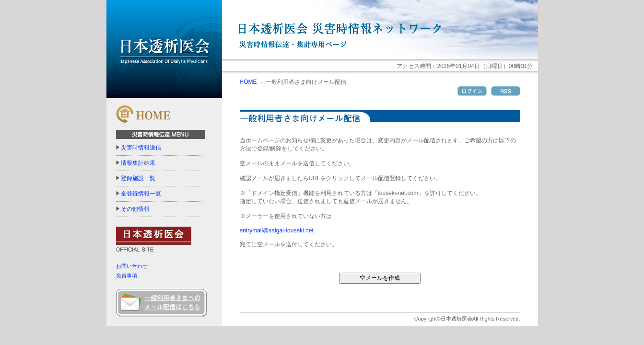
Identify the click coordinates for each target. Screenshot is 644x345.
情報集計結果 (138, 163)
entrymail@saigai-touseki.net (277, 230)
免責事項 (127, 276)
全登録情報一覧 (141, 194)
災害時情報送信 (141, 148)
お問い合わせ (132, 266)
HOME (248, 82)
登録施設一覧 (138, 178)
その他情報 (135, 209)
